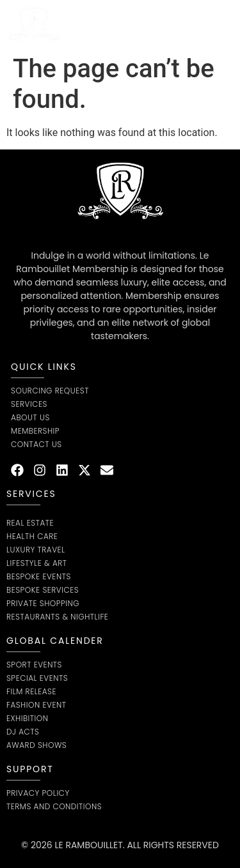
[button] (223, 24)
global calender (55, 641)
